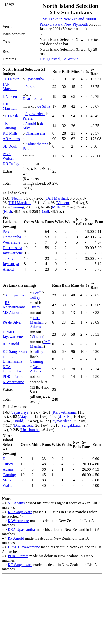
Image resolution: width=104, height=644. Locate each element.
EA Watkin (70, 59)
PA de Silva (12, 322)
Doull (44, 212)
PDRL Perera (13, 377)
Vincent (63, 203)
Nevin (17, 198)
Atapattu (26, 417)
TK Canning (9, 126)
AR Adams (11, 139)
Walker (8, 486)
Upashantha (35, 79)
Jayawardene (35, 114)
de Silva (44, 106)
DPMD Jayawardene (13, 334)
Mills (56, 207)
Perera (30, 87)
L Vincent (10, 96)
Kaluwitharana (37, 144)
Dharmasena (32, 99)
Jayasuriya (11, 264)
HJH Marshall (10, 106)
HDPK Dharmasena (12, 359)
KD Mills (10, 133)
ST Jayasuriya (16, 295)
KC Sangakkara (15, 352)
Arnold (30, 124)
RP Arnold (11, 344)
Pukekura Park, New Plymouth (64, 24)
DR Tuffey (11, 164)
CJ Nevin (12, 79)
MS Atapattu (13, 312)
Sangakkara (71, 425)
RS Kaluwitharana (14, 305)
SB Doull (10, 146)
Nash (8, 212)
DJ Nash (11, 116)
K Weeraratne (13, 382)
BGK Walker (8, 156)
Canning (17, 207)
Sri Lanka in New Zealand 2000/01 (70, 19)
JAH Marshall (10, 87)
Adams (35, 327)
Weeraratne (11, 242)
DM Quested (50, 59)
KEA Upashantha (12, 369)
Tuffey (35, 297)
